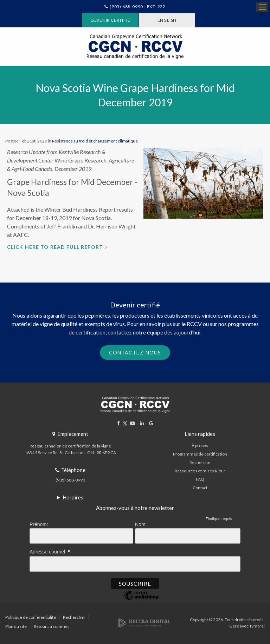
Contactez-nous (135, 353)
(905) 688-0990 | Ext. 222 (138, 6)
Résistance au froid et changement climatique (95, 141)
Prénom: (39, 524)
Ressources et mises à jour (200, 471)
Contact (200, 488)
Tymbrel (257, 626)
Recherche (200, 462)
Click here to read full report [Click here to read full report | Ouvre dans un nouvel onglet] (55, 247)
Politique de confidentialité (31, 617)
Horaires (73, 497)
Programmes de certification (200, 454)
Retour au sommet (51, 626)
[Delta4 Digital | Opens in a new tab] (144, 622)
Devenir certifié (111, 20)
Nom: (141, 524)
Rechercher (74, 617)
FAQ (200, 479)
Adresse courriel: (50, 551)
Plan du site (16, 626)
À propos (200, 446)
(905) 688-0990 (70, 480)
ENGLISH (167, 20)
